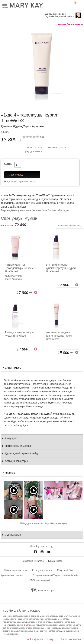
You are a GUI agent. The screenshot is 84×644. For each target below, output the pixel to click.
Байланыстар (55, 561)
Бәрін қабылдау (71, 639)
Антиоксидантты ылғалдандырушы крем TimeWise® (19, 268)
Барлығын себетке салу (69, 226)
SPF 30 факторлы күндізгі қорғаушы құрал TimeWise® (61, 268)
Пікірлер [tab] (10, 473)
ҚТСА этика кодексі (40, 580)
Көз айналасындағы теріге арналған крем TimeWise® (59, 336)
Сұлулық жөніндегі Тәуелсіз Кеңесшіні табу (58, 15)
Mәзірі (5, 5)
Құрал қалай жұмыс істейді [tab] (22, 453)
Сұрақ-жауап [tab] (13, 535)
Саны (8, 164)
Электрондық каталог (33, 561)
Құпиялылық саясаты (12, 575)
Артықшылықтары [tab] (16, 461)
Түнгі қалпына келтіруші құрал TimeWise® (19, 334)
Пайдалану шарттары (15, 570)
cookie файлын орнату (40, 639)
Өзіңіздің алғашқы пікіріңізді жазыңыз (43, 523)
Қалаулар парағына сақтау (21, 182)
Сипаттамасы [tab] (13, 368)
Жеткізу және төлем (42, 570)
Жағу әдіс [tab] (11, 438)
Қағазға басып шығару (70, 24)
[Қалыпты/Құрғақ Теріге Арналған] (42, 65)
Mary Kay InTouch (66, 570)
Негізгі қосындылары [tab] (18, 446)
